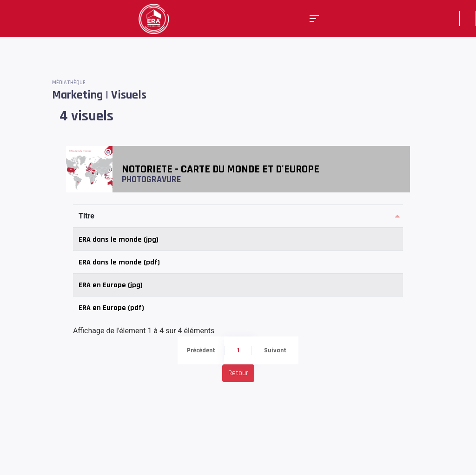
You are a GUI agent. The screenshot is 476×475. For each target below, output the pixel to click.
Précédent (201, 350)
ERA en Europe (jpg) (111, 285)
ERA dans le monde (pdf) (119, 262)
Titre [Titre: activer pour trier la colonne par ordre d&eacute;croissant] (86, 216)
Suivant (275, 350)
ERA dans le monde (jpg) (119, 240)
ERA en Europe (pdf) (111, 308)
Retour (238, 373)
